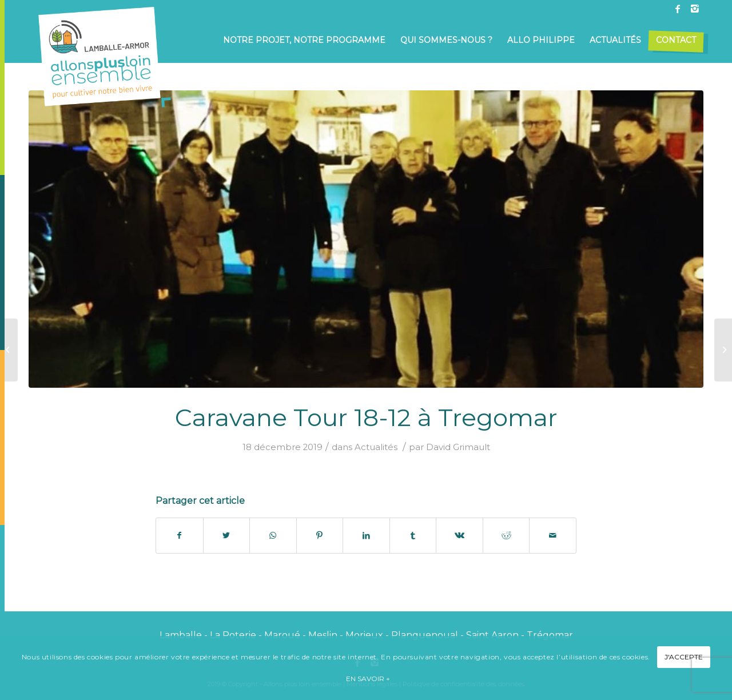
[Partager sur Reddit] (506, 536)
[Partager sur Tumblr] (413, 536)
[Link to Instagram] (695, 9)
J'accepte (684, 657)
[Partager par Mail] (553, 536)
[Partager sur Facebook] (180, 536)
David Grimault (458, 447)
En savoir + (368, 679)
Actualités (376, 447)
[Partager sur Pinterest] (320, 536)
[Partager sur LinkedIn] (366, 536)
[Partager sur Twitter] (227, 536)
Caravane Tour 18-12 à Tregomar (366, 417)
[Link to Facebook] (678, 9)
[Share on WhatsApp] (273, 536)
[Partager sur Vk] (460, 536)
